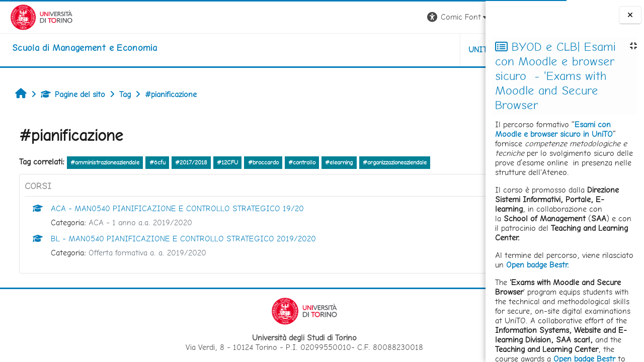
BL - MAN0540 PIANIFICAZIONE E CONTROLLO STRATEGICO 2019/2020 (178, 239)
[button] (345, 17)
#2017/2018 (186, 162)
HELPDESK (425, 50)
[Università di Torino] (31, 16)
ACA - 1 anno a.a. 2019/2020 (135, 222)
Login (468, 17)
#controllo (297, 162)
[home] (74, 48)
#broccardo (258, 162)
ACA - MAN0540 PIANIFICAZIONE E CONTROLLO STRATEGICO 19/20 (172, 208)
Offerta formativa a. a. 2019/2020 (142, 253)
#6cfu (152, 162)
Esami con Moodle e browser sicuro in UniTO (554, 129)
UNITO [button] (368, 50)
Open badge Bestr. (538, 265)
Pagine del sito (68, 94)
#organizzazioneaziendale (390, 162)
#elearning (334, 162)
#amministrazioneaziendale (100, 162)
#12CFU (222, 162)
